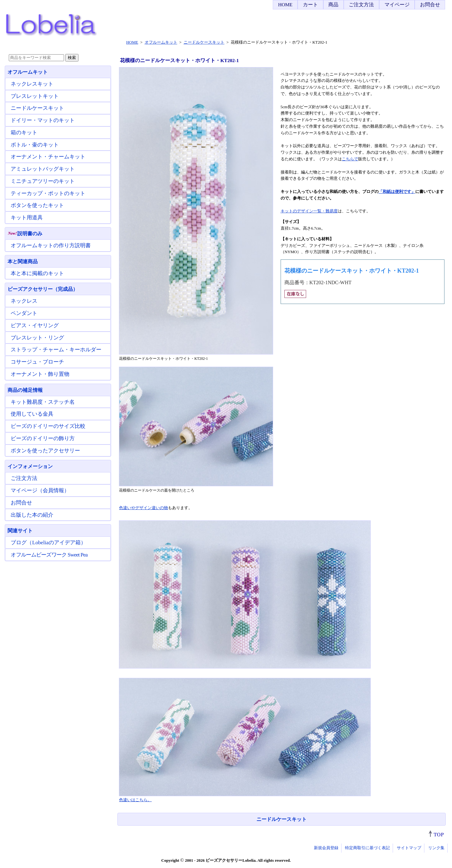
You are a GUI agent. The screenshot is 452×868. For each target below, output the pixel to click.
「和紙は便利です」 (397, 192)
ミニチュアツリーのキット (43, 181)
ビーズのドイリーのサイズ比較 (48, 426)
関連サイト (20, 531)
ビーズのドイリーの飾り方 (43, 438)
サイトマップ (409, 848)
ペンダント (24, 313)
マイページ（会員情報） (40, 490)
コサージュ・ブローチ (37, 362)
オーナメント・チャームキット (48, 157)
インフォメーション (30, 466)
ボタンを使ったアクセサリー (45, 451)
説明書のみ (25, 234)
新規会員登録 (326, 848)
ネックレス (24, 301)
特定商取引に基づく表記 (367, 848)
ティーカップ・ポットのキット (48, 193)
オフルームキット (28, 72)
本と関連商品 (23, 261)
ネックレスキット (32, 84)
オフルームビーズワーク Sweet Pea (49, 555)
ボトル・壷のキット (35, 145)
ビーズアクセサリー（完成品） (43, 289)
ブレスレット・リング (37, 338)
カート (310, 5)
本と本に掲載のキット (37, 273)
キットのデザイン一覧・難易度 (309, 211)
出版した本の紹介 (32, 515)
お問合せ (430, 5)
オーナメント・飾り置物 (40, 374)
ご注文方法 (361, 5)
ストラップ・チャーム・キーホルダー (56, 350)
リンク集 (436, 848)
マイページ (397, 5)
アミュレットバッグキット (43, 169)
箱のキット (24, 133)
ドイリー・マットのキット (43, 120)
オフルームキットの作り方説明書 (51, 245)
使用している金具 (32, 414)
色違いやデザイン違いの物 (143, 508)
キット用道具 (27, 218)
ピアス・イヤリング (35, 325)
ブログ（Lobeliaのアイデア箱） (48, 543)
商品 (333, 5)
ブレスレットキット (35, 96)
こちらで (350, 159)
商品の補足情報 (25, 390)
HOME (285, 5)
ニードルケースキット (282, 819)
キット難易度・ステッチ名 (43, 402)
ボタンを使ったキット (37, 205)
